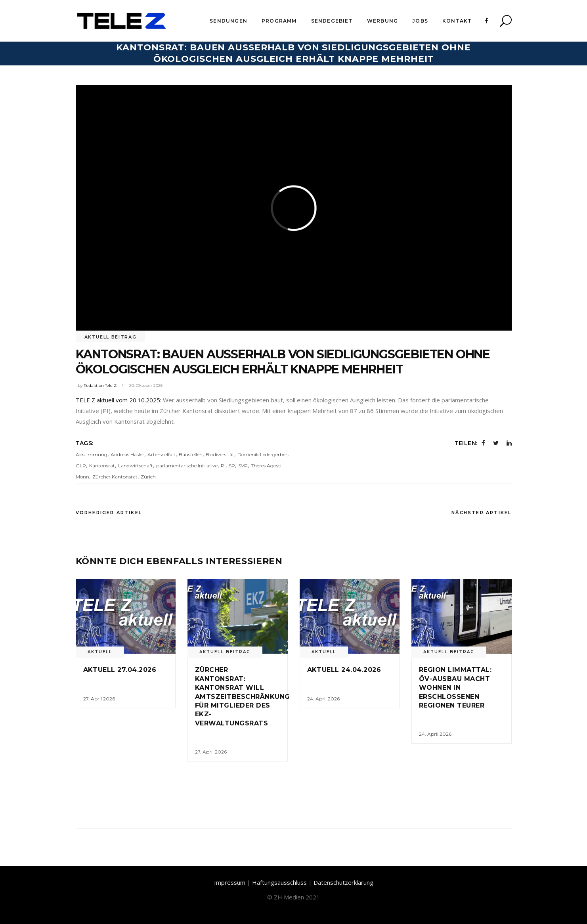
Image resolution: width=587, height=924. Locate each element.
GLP (81, 466)
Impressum (230, 882)
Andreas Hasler (127, 454)
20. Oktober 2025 (146, 385)
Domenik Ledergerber (262, 454)
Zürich (148, 477)
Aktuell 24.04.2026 (344, 670)
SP (232, 466)
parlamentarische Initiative (187, 466)
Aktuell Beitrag (111, 337)
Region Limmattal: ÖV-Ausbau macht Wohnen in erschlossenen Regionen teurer (455, 688)
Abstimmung (92, 454)
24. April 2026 (323, 699)
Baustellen (191, 454)
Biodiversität (220, 454)
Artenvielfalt (162, 454)
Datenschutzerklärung (343, 882)
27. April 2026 (99, 699)
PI (223, 466)
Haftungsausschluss (279, 882)
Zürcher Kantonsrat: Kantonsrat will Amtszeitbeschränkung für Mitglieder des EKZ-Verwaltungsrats (243, 696)
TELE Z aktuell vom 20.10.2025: (119, 400)
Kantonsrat (102, 466)
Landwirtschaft (136, 466)
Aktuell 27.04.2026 (120, 670)
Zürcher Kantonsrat (115, 477)
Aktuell (100, 652)
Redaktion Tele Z (100, 385)
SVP (243, 466)
